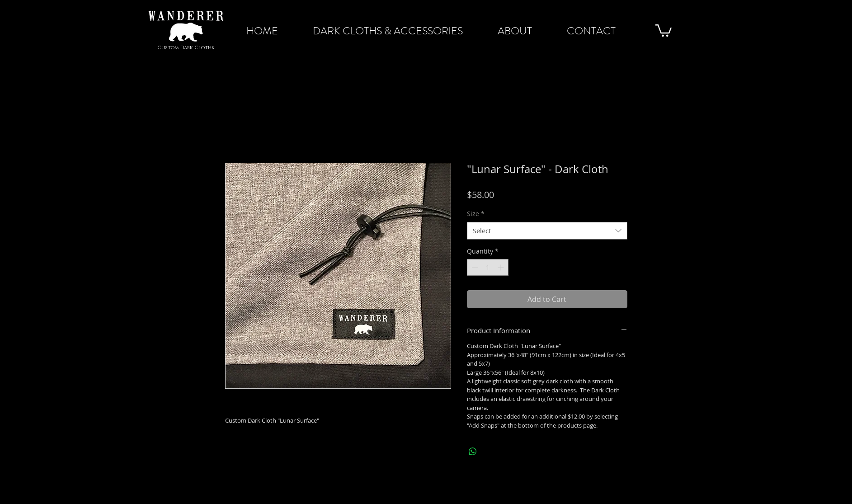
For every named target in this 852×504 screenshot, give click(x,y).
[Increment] (501, 267)
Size (476, 214)
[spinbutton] (488, 267)
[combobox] (547, 231)
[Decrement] (474, 267)
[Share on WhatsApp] (473, 452)
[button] (664, 30)
